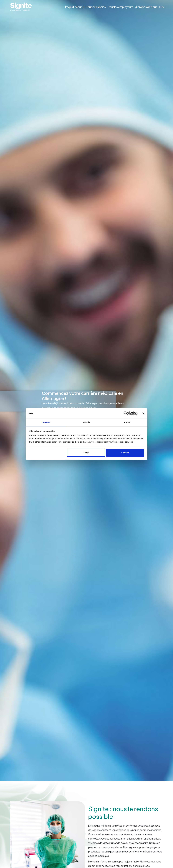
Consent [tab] (46, 422)
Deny (86, 453)
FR (161, 7)
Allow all (125, 453)
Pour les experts (96, 7)
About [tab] (127, 422)
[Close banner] (143, 413)
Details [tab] (86, 422)
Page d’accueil (74, 7)
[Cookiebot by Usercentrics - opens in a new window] (126, 413)
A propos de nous (146, 7)
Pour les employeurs (121, 7)
